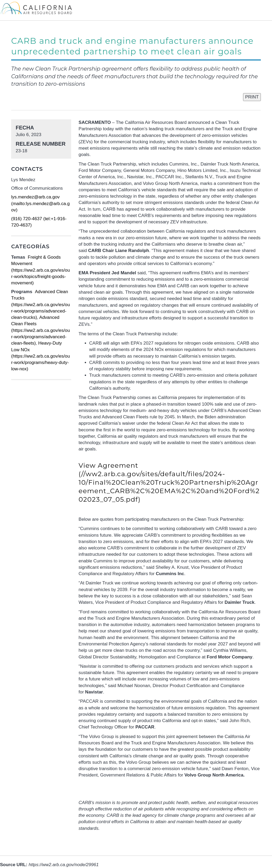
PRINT (252, 97)
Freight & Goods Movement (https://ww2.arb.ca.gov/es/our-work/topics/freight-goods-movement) (41, 270)
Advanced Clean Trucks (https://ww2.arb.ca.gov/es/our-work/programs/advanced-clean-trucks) (41, 305)
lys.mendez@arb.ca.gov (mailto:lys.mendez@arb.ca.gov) (40, 203)
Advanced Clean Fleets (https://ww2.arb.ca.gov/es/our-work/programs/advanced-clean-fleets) (41, 330)
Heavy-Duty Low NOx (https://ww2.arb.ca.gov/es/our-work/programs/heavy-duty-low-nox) (41, 356)
